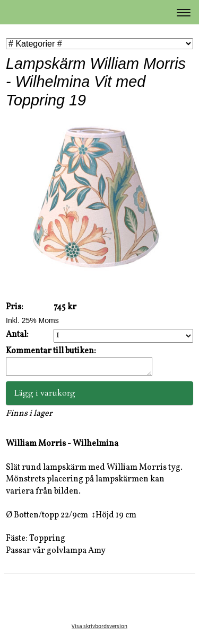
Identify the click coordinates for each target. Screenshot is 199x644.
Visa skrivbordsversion (99, 630)
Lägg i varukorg (45, 396)
